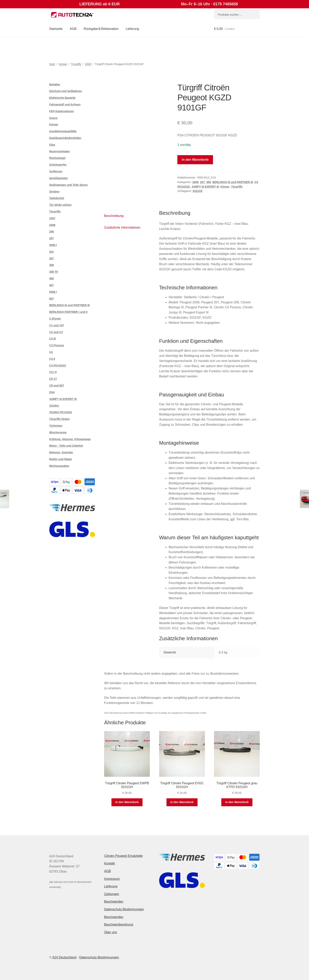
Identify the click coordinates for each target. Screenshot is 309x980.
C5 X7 (53, 379)
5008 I (53, 292)
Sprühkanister (59, 178)
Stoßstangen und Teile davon (68, 185)
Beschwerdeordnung (119, 924)
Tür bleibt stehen (60, 205)
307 (52, 258)
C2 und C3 (56, 332)
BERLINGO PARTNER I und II (68, 312)
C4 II (52, 359)
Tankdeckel (57, 198)
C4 (51, 352)
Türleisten (56, 426)
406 (52, 278)
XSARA (54, 406)
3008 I (53, 245)
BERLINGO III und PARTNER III (233, 182)
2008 (88, 64)
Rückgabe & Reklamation (101, 29)
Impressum (112, 879)
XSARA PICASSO (61, 412)
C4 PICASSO (58, 366)
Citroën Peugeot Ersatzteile (123, 856)
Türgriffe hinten (59, 419)
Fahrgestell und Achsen (65, 104)
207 (202, 182)
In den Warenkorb (195, 160)
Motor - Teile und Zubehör (66, 446)
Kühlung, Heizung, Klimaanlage (70, 439)
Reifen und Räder (61, 459)
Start (52, 64)
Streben (54, 192)
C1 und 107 (57, 325)
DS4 (52, 392)
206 (52, 232)
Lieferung (132, 29)
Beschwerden (114, 902)
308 (209, 182)
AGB (73, 29)
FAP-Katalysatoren (62, 111)
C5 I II (53, 372)
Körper (63, 64)
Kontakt (109, 863)
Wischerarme (58, 432)
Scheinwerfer (58, 165)
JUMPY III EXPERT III (205, 187)
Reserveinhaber (60, 151)
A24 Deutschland (64, 957)
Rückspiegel (57, 158)
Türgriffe (76, 64)
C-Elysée (55, 319)
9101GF (198, 191)
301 (52, 252)
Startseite (56, 29)
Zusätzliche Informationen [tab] (122, 227)
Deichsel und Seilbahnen (66, 91)
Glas (52, 145)
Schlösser (56, 171)
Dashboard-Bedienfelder (65, 138)
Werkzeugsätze (59, 466)
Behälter (55, 85)
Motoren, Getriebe (61, 452)
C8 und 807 (57, 386)
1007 (52, 218)
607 (52, 299)
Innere (53, 118)
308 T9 (54, 272)
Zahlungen (112, 894)
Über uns (111, 932)
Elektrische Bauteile (62, 98)
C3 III (53, 339)
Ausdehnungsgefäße (63, 131)
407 (52, 285)
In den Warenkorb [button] (127, 802)
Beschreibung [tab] (114, 216)
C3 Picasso (57, 345)
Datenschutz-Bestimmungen (124, 909)
